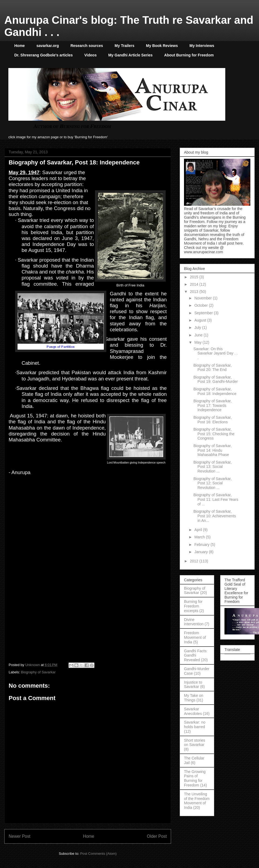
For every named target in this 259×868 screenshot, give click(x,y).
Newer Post (20, 836)
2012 (195, 561)
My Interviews (202, 46)
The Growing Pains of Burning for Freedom (195, 778)
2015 (195, 277)
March (200, 537)
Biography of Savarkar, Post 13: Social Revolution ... (213, 467)
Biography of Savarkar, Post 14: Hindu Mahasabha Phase (213, 450)
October (202, 305)
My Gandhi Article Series (130, 55)
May (198, 342)
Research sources (87, 46)
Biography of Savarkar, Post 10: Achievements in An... (215, 516)
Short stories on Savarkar (195, 743)
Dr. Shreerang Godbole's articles (44, 55)
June (199, 335)
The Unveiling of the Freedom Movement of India (197, 801)
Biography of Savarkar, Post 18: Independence (215, 391)
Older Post (157, 836)
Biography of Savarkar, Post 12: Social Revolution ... (213, 483)
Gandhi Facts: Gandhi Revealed (196, 656)
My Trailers (125, 46)
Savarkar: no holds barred (195, 725)
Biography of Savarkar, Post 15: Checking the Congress (214, 434)
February (202, 545)
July (198, 327)
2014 (195, 284)
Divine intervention (194, 622)
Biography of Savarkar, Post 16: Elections (213, 420)
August (201, 320)
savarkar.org (48, 46)
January (202, 552)
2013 (195, 292)
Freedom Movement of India (195, 637)
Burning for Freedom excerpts (193, 606)
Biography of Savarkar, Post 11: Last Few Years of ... (216, 499)
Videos (91, 55)
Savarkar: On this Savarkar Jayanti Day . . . (216, 353)
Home (20, 46)
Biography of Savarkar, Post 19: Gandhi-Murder (216, 379)
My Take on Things (194, 698)
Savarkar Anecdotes (193, 711)
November (203, 298)
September (204, 313)
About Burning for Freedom (189, 55)
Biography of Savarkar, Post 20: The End (213, 368)
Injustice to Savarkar (193, 685)
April (199, 530)
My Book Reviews (162, 46)
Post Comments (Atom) (98, 854)
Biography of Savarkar (38, 672)
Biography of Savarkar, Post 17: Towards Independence (213, 406)
